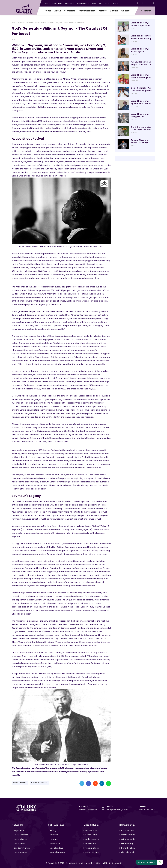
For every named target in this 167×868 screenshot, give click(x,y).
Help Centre (19, 830)
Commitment (128, 830)
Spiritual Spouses (57, 852)
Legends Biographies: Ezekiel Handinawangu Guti (141, 37)
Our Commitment (22, 848)
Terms (116, 3)
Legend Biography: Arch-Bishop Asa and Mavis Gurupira (141, 24)
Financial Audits (128, 852)
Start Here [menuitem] (70, 11)
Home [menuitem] (48, 11)
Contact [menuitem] (126, 11)
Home (47, 3)
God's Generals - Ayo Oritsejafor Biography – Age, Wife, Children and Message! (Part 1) (141, 89)
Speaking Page (92, 848)
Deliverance (55, 844)
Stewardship (57, 3)
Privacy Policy (97, 3)
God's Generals (20, 783)
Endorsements (92, 839)
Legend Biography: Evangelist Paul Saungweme (140, 115)
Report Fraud (91, 835)
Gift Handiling (127, 844)
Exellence (54, 839)
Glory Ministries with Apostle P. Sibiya (84, 863)
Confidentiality (128, 835)
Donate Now (91, 830)
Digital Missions (83, 3)
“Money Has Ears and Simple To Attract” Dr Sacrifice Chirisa (141, 63)
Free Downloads (21, 835)
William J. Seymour (25, 23)
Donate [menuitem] (114, 11)
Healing (53, 830)
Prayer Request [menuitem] (87, 11)
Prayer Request (21, 852)
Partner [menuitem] (103, 11)
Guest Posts (91, 844)
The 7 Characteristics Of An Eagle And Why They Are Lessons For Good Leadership (141, 128)
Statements (69, 3)
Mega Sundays (56, 848)
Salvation (54, 835)
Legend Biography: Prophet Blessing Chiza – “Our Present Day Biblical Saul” (142, 76)
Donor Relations (128, 848)
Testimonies (19, 844)
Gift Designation (129, 839)
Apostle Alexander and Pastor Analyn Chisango (140, 141)
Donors (108, 3)
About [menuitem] (58, 11)
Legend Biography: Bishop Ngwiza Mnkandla (140, 50)
